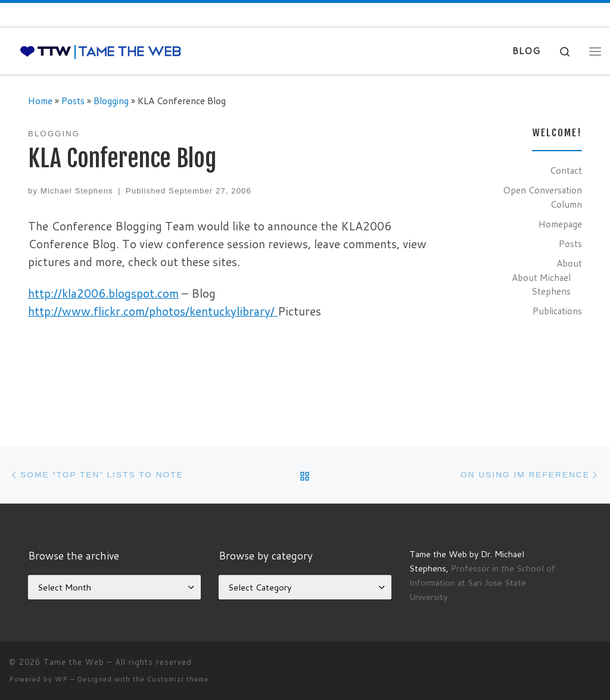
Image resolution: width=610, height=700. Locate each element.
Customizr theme (178, 679)
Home (40, 101)
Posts (73, 101)
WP (61, 679)
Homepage (560, 224)
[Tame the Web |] (101, 51)
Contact (566, 170)
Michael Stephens (77, 191)
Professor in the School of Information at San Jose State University (482, 582)
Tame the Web (74, 662)
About (569, 263)
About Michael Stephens (541, 285)
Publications (557, 311)
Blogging (111, 101)
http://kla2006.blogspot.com (103, 293)
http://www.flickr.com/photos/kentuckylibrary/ (153, 311)
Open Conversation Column (542, 197)
